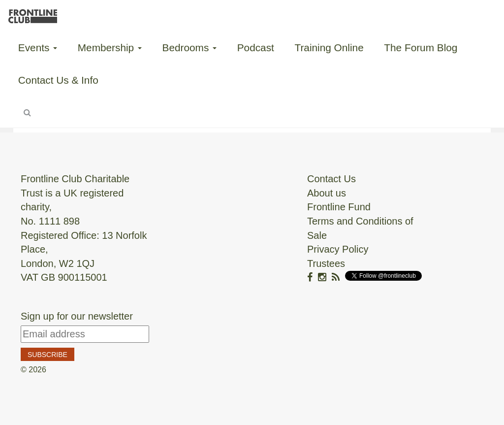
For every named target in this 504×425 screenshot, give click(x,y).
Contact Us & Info (58, 80)
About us (327, 193)
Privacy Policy (338, 249)
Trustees (326, 263)
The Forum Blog (421, 48)
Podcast (256, 48)
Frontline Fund (339, 207)
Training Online (329, 48)
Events (38, 48)
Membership (110, 48)
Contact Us (331, 179)
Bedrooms (190, 48)
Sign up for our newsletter (77, 316)
